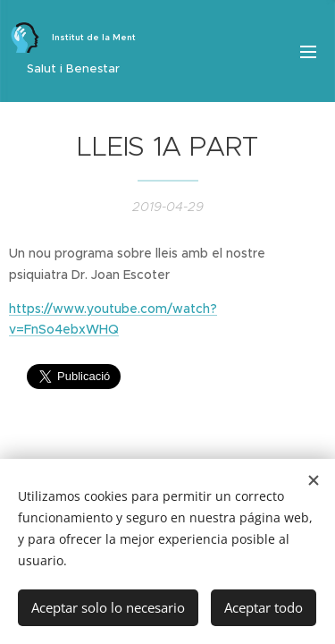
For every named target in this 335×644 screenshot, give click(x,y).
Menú (308, 52)
